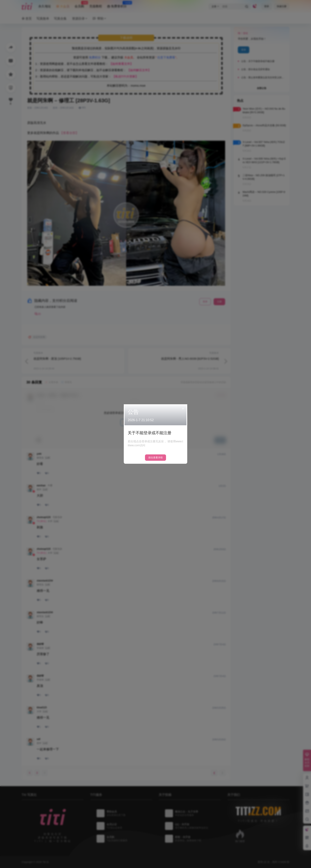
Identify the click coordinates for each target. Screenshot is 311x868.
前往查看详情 (155, 458)
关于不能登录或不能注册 (150, 433)
